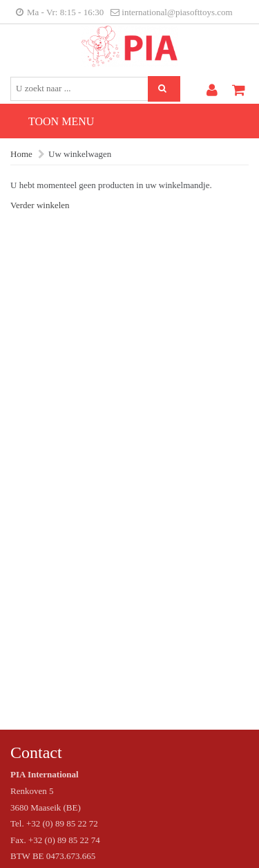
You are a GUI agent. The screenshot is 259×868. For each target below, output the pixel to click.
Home (21, 154)
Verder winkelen (40, 205)
